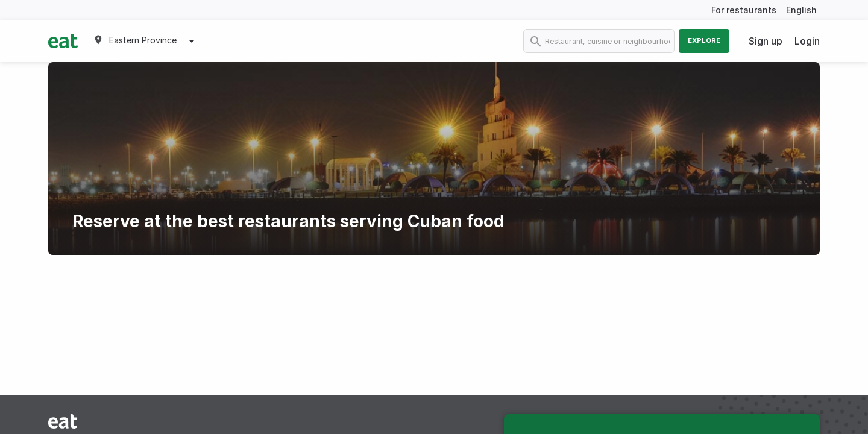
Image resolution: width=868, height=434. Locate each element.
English (801, 10)
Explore (704, 40)
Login (807, 41)
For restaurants (744, 10)
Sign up (766, 41)
